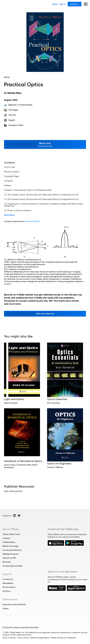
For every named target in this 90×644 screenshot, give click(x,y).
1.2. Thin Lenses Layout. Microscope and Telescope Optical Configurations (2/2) (41, 199)
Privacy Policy (9, 587)
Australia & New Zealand (14, 604)
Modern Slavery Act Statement (64, 638)
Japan (6, 608)
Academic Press (16, 125)
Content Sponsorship (12, 566)
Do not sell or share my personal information (21, 627)
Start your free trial (45, 314)
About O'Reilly (11, 529)
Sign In (63, 4)
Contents (8, 181)
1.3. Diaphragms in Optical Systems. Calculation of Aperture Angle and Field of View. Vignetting (44, 205)
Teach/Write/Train (11, 534)
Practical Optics (12, 172)
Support (7, 574)
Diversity (7, 562)
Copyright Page (11, 176)
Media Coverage (10, 546)
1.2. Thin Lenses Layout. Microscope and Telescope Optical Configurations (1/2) (41, 195)
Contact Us (8, 579)
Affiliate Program (11, 554)
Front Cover (10, 167)
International (10, 599)
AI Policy (6, 591)
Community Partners (12, 550)
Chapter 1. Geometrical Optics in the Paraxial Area (28, 190)
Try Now (75, 4)
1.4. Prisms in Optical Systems (18, 210)
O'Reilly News (9, 542)
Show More (9, 215)
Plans (55, 4)
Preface (8, 185)
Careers (6, 538)
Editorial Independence (40, 638)
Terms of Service (9, 638)
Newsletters (8, 583)
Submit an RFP (9, 558)
